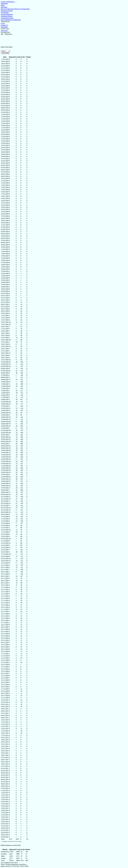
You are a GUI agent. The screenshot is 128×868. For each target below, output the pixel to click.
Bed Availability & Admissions (11, 20)
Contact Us (4, 25)
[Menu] (16, 2)
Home (3, 5)
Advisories (4, 31)
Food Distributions (7, 14)
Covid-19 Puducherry (8, 2)
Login (3, 23)
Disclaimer (4, 27)
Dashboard (4, 3)
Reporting (4, 7)
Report (10, 16)
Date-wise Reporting (7, 9)
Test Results (5, 13)
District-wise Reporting (22, 9)
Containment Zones (7, 18)
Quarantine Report (7, 11)
